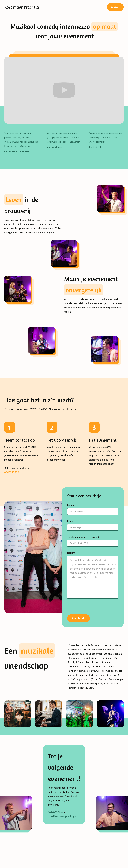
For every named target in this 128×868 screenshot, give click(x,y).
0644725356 (12, 472)
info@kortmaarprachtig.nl (63, 816)
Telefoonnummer (83, 537)
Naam (71, 505)
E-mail (71, 521)
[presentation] (85, 607)
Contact (115, 7)
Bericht (71, 553)
